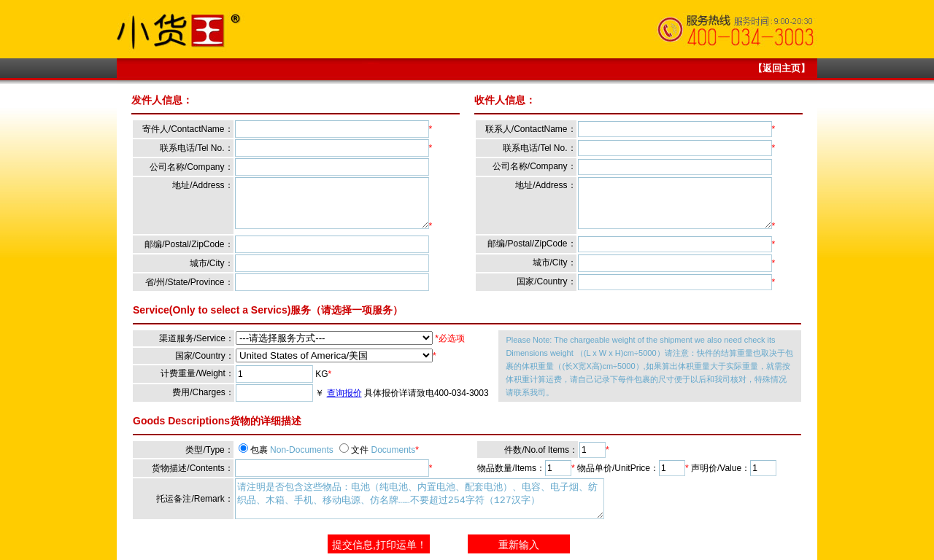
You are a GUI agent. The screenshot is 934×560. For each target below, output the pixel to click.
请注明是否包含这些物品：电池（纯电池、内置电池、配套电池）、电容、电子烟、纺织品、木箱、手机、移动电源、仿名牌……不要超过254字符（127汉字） (420, 499)
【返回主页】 (781, 68)
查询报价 (344, 393)
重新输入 (519, 545)
